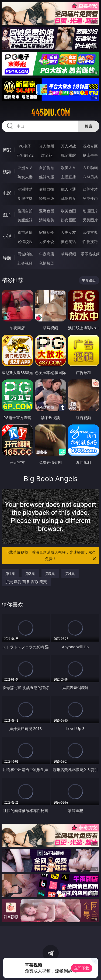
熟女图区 (68, 220)
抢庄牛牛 (90, 155)
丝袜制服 (47, 177)
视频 (7, 172)
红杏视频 (25, 263)
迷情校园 (25, 241)
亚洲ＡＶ (25, 168)
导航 (7, 258)
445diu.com (50, 112)
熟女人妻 (25, 177)
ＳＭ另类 (90, 177)
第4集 (70, 573)
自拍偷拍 (47, 168)
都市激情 (25, 232)
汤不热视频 (90, 254)
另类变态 (90, 198)
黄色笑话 (68, 241)
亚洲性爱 (25, 189)
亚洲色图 (47, 211)
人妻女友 (68, 232)
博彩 (7, 150)
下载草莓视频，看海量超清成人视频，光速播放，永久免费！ (51, 556)
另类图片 (90, 220)
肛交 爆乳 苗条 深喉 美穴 (26, 582)
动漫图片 (90, 211)
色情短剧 (47, 263)
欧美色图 (68, 211)
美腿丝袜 (25, 220)
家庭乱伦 (47, 232)
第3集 (50, 573)
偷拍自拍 (47, 189)
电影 (7, 193)
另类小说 (47, 241)
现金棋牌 (68, 155)
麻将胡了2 (25, 155)
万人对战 (68, 146)
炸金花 (47, 155)
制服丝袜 (25, 198)
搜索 (89, 126)
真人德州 (47, 146)
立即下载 (82, 968)
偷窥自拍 (25, 211)
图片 (7, 215)
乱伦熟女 (68, 198)
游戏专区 (90, 146)
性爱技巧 (90, 241)
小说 (7, 236)
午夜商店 (47, 254)
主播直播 (68, 177)
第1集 (10, 573)
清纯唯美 (47, 220)
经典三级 (47, 198)
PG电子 (25, 146)
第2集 (30, 573)
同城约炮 (25, 254)
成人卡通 (68, 189)
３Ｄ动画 (90, 168)
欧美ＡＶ (68, 168)
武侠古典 (90, 232)
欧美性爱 (90, 189)
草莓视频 (68, 254)
